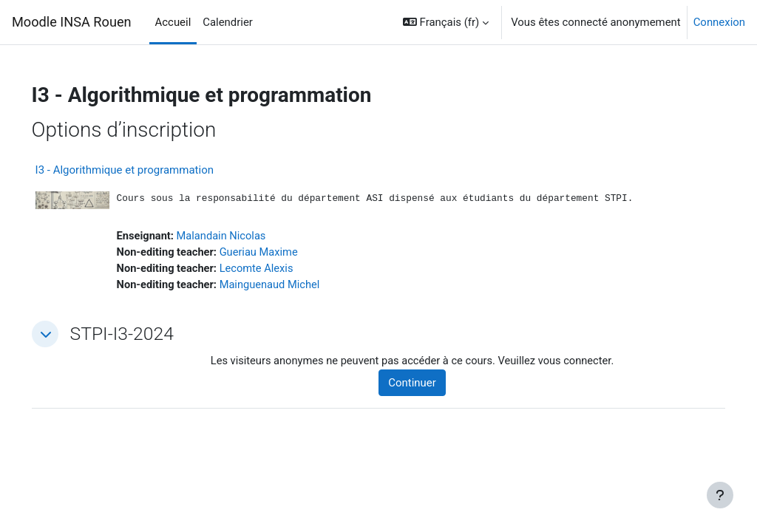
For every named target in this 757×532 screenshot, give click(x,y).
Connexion (719, 22)
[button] (446, 22)
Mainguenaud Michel (293, 287)
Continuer (427, 385)
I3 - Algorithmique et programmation (145, 170)
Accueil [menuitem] (173, 22)
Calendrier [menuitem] (228, 22)
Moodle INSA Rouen (72, 22)
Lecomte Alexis (280, 270)
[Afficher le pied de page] (720, 495)
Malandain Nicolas (244, 237)
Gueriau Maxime (282, 253)
